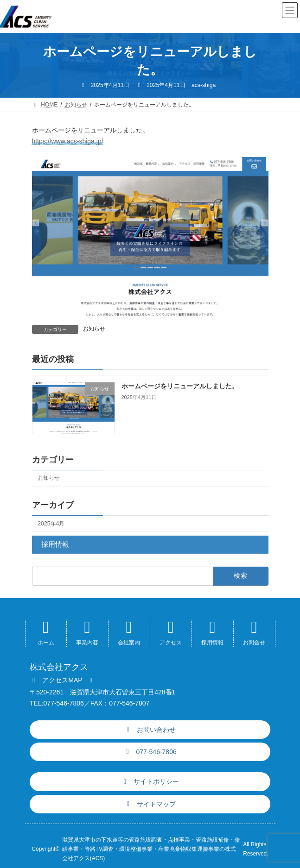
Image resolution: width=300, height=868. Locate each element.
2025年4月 (51, 524)
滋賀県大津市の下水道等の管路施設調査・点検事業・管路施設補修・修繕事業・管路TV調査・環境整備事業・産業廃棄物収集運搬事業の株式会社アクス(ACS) (151, 849)
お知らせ (94, 329)
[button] (62, 680)
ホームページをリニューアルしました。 (179, 386)
